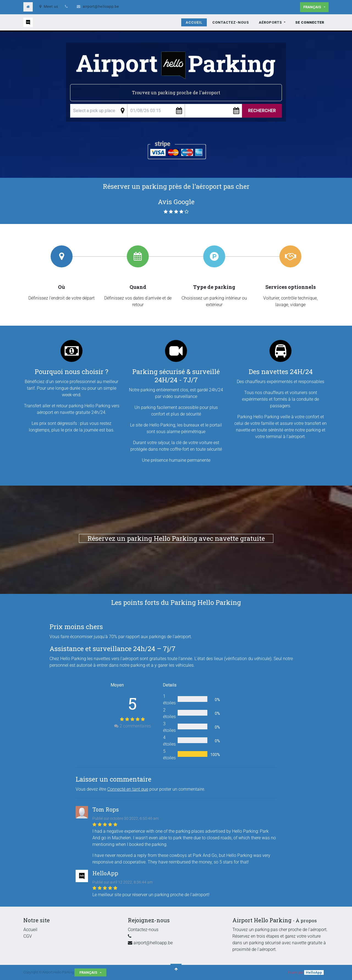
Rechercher (262, 111)
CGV (28, 936)
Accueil (30, 930)
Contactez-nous (143, 930)
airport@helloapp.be (101, 6)
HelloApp (314, 972)
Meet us (49, 6)
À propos (306, 921)
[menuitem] (194, 23)
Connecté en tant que (128, 789)
